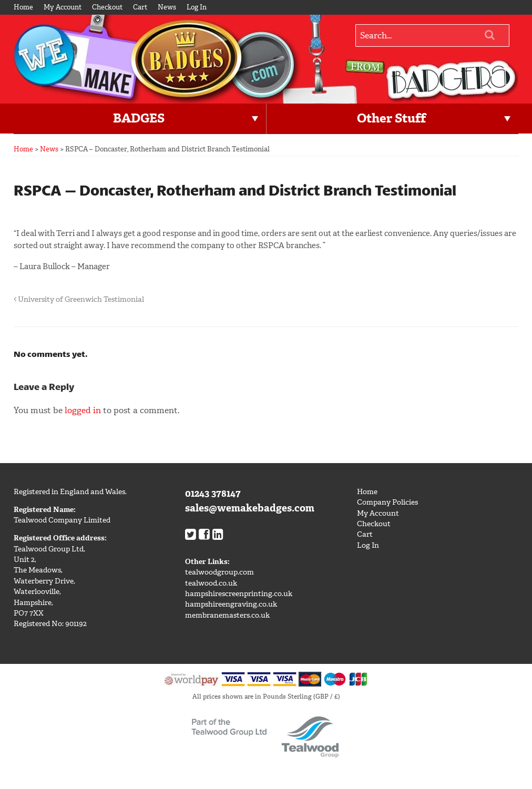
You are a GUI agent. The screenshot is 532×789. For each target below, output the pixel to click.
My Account (63, 7)
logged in (83, 410)
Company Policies (387, 502)
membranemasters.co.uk (227, 615)
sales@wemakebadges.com (250, 508)
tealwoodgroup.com (219, 572)
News (167, 7)
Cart (140, 7)
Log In (197, 7)
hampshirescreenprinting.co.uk (239, 594)
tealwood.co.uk (211, 583)
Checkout (107, 7)
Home (23, 7)
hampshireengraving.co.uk (231, 604)
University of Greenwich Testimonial (79, 299)
